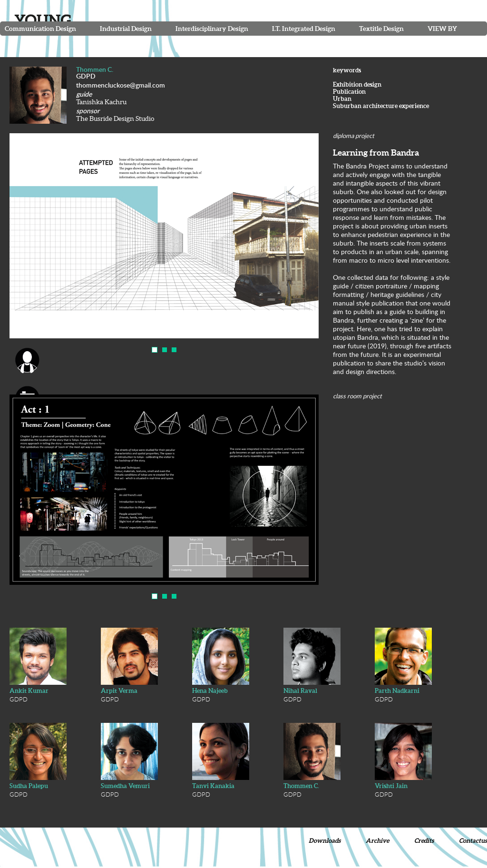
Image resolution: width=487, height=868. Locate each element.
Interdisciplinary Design (212, 29)
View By (442, 29)
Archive (377, 841)
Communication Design (40, 29)
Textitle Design (381, 29)
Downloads (325, 841)
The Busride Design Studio (115, 118)
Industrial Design (126, 29)
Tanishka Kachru (101, 102)
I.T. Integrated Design (304, 29)
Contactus (473, 841)
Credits (424, 841)
